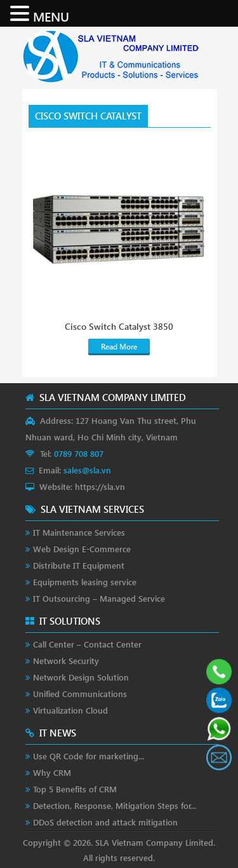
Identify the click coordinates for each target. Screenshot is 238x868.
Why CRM (52, 772)
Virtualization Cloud (70, 710)
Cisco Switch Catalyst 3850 (119, 327)
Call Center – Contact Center (87, 644)
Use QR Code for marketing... (89, 756)
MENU (51, 16)
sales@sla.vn (87, 470)
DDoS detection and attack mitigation (105, 822)
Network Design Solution (81, 677)
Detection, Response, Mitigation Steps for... (115, 805)
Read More (119, 347)
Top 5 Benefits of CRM (75, 789)
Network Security (66, 661)
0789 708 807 (79, 453)
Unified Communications (80, 694)
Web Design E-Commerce (82, 549)
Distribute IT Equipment (79, 565)
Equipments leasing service (85, 582)
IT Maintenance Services (79, 532)
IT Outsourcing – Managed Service (99, 598)
